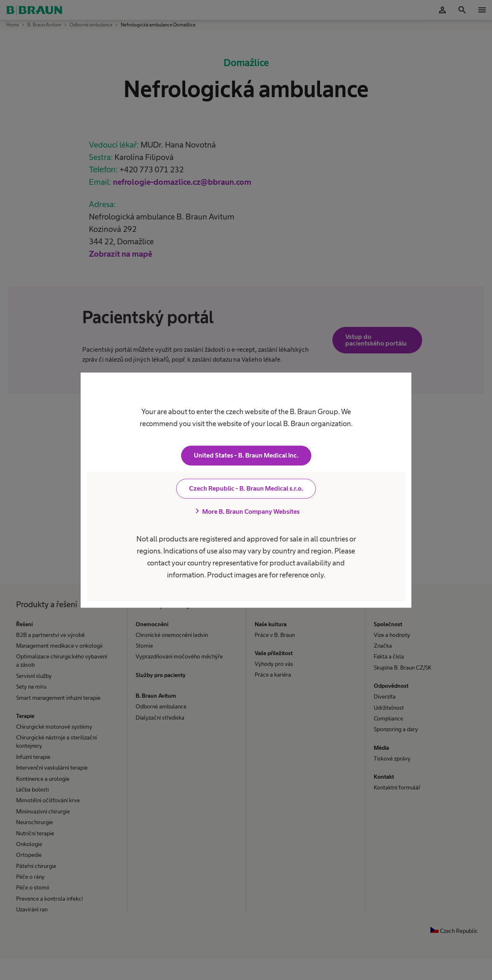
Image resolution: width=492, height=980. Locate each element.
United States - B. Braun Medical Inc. (246, 455)
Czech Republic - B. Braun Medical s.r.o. (246, 488)
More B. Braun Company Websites (246, 511)
